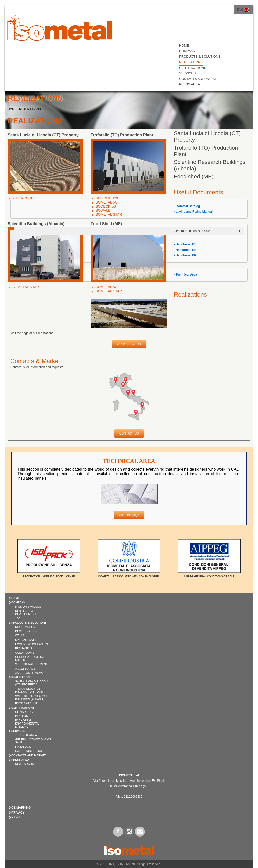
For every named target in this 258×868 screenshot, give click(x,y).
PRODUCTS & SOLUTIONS (200, 57)
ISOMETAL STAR (108, 214)
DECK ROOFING (26, 631)
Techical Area (26, 735)
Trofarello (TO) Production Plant (29, 690)
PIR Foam (22, 716)
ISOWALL (102, 210)
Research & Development (26, 613)
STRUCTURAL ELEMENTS (32, 664)
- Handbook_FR (185, 255)
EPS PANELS (24, 648)
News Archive (26, 764)
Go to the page (129, 515)
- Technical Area (185, 275)
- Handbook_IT (184, 244)
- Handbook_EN (185, 250)
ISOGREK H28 (106, 198)
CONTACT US (129, 433)
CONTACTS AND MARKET (199, 79)
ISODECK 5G (105, 206)
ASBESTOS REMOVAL (30, 673)
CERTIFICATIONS (193, 68)
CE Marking (24, 712)
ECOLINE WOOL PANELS (31, 644)
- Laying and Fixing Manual (193, 212)
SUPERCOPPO (24, 198)
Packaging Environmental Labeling (27, 724)
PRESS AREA (189, 84)
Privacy (18, 813)
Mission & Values (28, 607)
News (16, 817)
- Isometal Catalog (187, 206)
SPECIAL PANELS (27, 640)
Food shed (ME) (194, 176)
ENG (240, 9)
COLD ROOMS (25, 653)
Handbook (23, 747)
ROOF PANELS (25, 627)
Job (18, 618)
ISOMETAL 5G (106, 202)
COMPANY (187, 51)
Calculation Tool (29, 751)
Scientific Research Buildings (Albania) (31, 698)
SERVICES (187, 73)
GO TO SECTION (129, 344)
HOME (184, 46)
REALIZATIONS (191, 62)
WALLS (20, 635)
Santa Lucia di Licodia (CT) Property (32, 683)
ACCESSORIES (25, 669)
